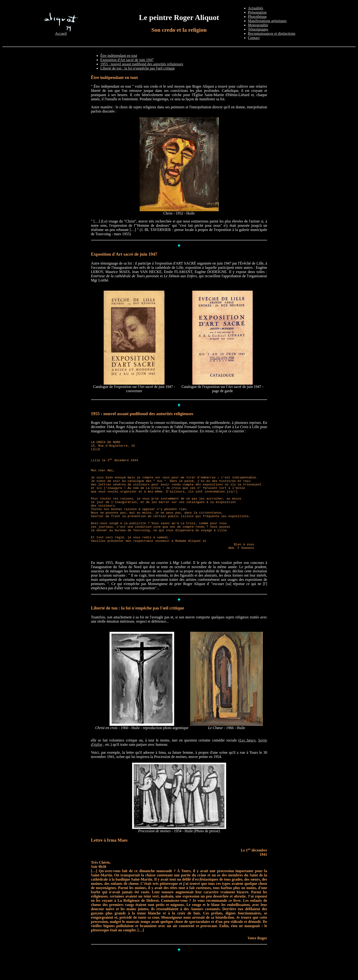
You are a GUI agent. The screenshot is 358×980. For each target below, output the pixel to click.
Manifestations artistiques (267, 21)
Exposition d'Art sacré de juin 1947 (127, 60)
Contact (254, 38)
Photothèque (257, 17)
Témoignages (258, 29)
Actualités (256, 8)
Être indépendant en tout (119, 56)
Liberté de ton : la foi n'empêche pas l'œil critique (138, 68)
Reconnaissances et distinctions (272, 33)
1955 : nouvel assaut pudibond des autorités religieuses (142, 64)
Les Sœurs (248, 763)
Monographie (258, 25)
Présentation (257, 12)
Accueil (61, 32)
